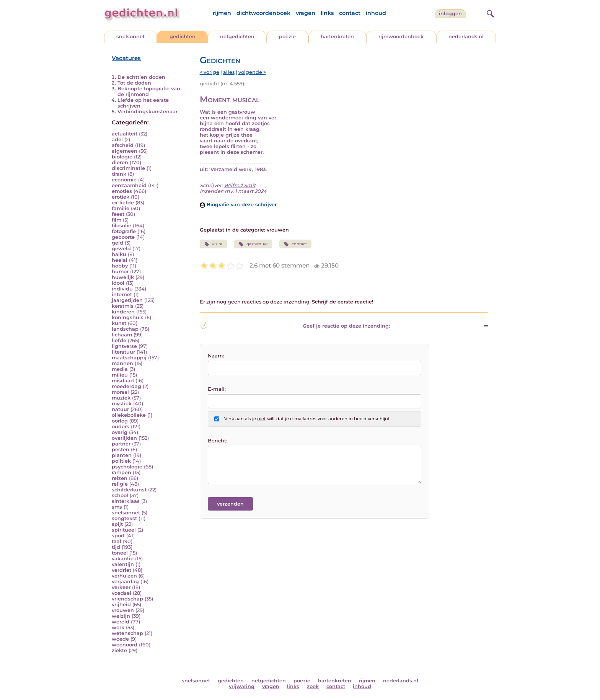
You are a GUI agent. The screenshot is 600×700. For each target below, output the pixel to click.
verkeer (121, 587)
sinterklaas (126, 501)
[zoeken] (489, 13)
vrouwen (123, 610)
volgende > (252, 72)
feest (118, 214)
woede (120, 639)
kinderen (123, 312)
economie (124, 180)
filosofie (121, 226)
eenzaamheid (129, 185)
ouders (121, 427)
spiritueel (124, 530)
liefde (119, 340)
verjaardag (125, 582)
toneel (120, 553)
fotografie (124, 231)
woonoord (125, 645)
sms (117, 507)
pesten (121, 450)
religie (120, 484)
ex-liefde (123, 203)
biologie (122, 157)
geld (117, 243)
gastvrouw (253, 244)
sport (118, 536)
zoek (313, 686)
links (327, 13)
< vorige (210, 72)
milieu (120, 375)
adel (117, 140)
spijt (117, 524)
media (120, 369)
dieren (120, 162)
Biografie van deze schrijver (238, 205)
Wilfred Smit (240, 185)
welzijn (121, 616)
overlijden (124, 438)
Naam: (216, 356)
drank (119, 174)
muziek (121, 398)
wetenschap (127, 633)
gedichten (183, 37)
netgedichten (237, 37)
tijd (116, 547)
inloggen (450, 14)
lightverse (124, 346)
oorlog (120, 421)
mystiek (122, 404)
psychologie (127, 467)
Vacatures (126, 58)
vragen (306, 13)
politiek (121, 461)
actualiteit (125, 134)
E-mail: (217, 389)
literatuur (123, 352)
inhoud (376, 13)
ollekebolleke (129, 415)
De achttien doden (141, 77)
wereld (121, 622)
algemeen (125, 151)
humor (120, 272)
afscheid (123, 145)
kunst (119, 323)
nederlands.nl (466, 37)
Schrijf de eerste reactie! (343, 302)
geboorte (123, 237)
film (117, 220)
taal (117, 541)
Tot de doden (134, 83)
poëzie (287, 37)
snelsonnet (130, 37)
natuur (120, 409)
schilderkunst (129, 490)
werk (118, 627)
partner (121, 444)
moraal (120, 392)
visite (213, 244)
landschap (125, 329)
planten (122, 455)
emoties (122, 191)
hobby (120, 266)
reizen (120, 478)
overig (120, 432)
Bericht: (218, 441)
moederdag (126, 386)
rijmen (222, 13)
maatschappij (129, 358)
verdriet (121, 570)
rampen (121, 472)
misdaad (123, 381)
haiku (119, 254)
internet (122, 295)
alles (229, 72)
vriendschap (127, 599)
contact (350, 13)
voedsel (121, 593)
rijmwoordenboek (401, 37)
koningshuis (128, 317)
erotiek (121, 197)
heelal (120, 260)
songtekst (124, 518)
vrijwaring (242, 686)
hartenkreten (337, 37)
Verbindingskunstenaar (148, 112)
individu (122, 289)
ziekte (119, 650)
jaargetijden (127, 300)
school (120, 495)
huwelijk (123, 277)
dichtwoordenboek (263, 13)
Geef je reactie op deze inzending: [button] (295, 326)
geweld (121, 249)
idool (118, 283)
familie (121, 208)
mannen (122, 363)
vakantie (123, 559)
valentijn (123, 564)
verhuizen (124, 576)
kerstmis (123, 306)
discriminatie (128, 168)
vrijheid (121, 605)
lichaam (122, 335)
